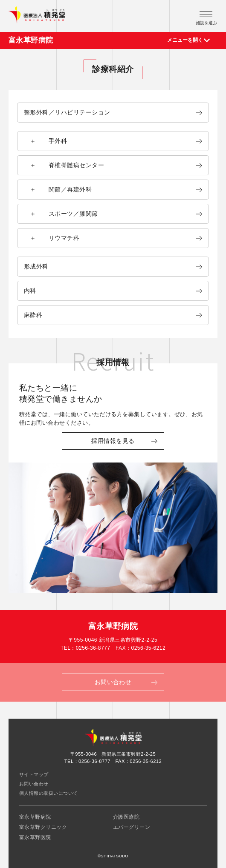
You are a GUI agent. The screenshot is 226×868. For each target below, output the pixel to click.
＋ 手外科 (45, 141)
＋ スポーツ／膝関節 (61, 214)
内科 (30, 291)
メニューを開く (185, 40)
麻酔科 (33, 315)
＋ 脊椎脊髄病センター (64, 165)
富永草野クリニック (43, 827)
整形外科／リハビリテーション (67, 112)
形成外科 (36, 266)
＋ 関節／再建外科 (58, 189)
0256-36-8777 (93, 648)
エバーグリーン (132, 827)
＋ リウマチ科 (52, 238)
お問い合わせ (34, 784)
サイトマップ (34, 774)
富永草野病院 (31, 40)
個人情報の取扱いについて (49, 793)
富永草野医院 (35, 837)
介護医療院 (126, 817)
